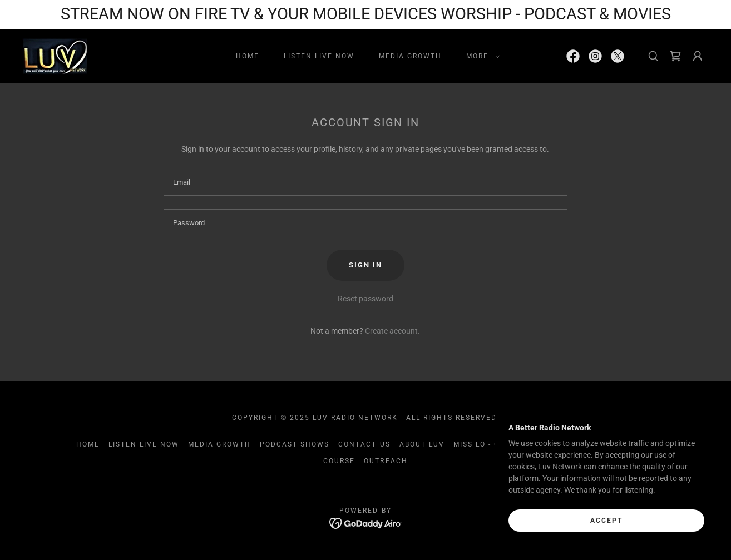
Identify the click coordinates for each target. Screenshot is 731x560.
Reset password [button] (366, 299)
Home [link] (248, 56)
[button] (481, 56)
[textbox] (365, 182)
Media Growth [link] (410, 56)
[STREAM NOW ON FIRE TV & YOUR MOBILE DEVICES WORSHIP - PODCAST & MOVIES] (366, 14)
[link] (55, 55)
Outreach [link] (386, 461)
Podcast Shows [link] (295, 444)
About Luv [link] (422, 444)
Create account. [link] (392, 331)
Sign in (366, 265)
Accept (606, 520)
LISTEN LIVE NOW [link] (319, 56)
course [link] (339, 461)
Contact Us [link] (364, 444)
